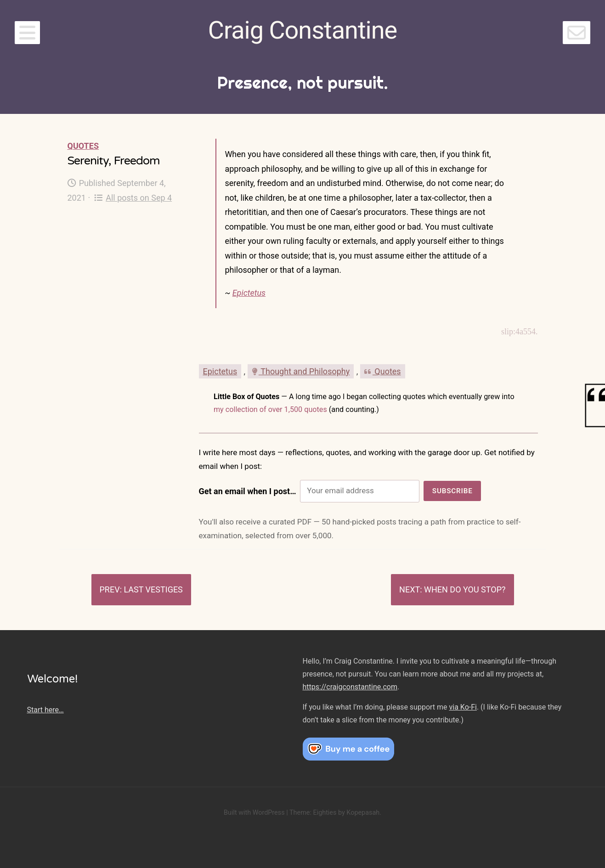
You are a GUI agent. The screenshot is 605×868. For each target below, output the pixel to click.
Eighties (325, 813)
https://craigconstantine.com (350, 687)
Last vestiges (153, 589)
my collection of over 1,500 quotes (270, 409)
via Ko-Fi (463, 707)
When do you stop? (465, 589)
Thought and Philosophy (301, 371)
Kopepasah (363, 813)
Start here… (45, 710)
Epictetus (249, 293)
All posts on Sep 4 (133, 198)
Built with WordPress (254, 813)
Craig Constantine (302, 30)
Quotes (83, 146)
